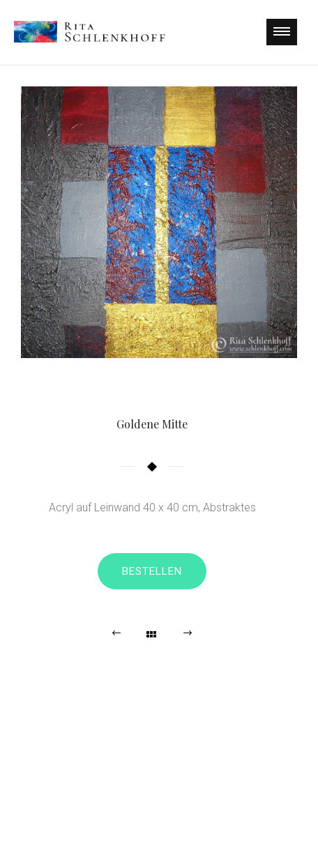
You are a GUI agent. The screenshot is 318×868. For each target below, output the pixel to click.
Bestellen (152, 571)
